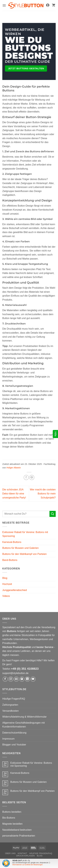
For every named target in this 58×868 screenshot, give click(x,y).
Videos (6, 596)
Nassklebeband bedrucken (17, 830)
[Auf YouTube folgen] (33, 679)
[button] (4, 5)
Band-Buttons (10, 560)
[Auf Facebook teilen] (26, 477)
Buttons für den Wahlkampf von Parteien (25, 554)
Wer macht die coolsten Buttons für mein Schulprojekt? (43, 493)
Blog (5, 578)
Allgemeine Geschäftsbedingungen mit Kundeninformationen (24, 725)
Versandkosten (11, 711)
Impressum (8, 739)
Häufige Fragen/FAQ (14, 699)
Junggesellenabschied (15, 590)
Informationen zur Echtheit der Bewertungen (28, 865)
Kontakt (23, 853)
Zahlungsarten (10, 705)
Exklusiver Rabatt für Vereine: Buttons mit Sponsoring (25, 534)
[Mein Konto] (48, 5)
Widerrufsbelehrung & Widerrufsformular (24, 717)
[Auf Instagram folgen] (11, 679)
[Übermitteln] (53, 514)
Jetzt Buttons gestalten (26, 68)
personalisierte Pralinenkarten (19, 836)
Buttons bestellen (12, 812)
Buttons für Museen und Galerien (20, 548)
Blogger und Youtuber (14, 745)
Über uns (10, 853)
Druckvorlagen (25, 856)
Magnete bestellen (12, 824)
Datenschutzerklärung (14, 733)
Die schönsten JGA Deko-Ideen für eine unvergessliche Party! (14, 493)
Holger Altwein (14, 468)
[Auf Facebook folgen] (5, 679)
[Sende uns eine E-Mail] (16, 679)
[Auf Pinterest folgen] (22, 679)
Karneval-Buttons (12, 542)
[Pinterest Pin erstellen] (32, 477)
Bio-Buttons (9, 818)
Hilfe (55, 434)
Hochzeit (7, 584)
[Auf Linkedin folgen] (27, 679)
